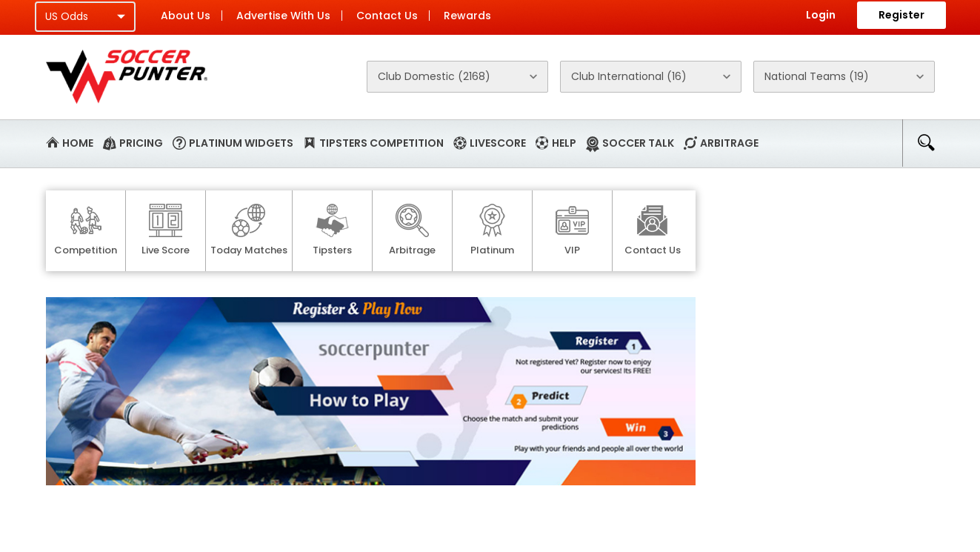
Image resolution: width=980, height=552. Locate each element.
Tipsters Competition (381, 143)
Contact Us (387, 16)
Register (901, 15)
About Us (186, 16)
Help (564, 143)
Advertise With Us (283, 16)
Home (78, 143)
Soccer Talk (638, 143)
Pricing (141, 143)
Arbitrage (729, 143)
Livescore (498, 143)
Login (821, 15)
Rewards (467, 16)
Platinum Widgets (241, 143)
